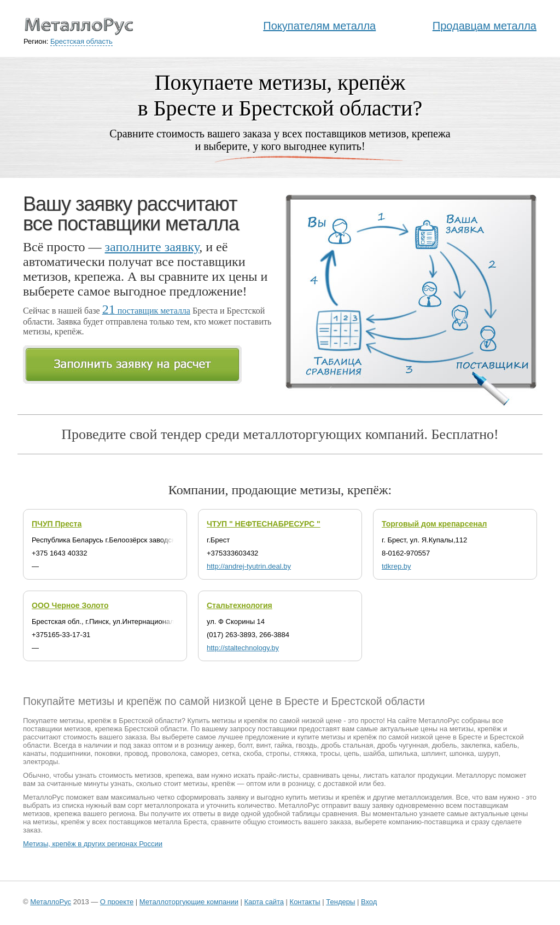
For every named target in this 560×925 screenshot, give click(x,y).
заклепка (476, 745)
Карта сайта (264, 902)
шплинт (433, 753)
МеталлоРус (51, 902)
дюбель (445, 745)
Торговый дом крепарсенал (434, 524)
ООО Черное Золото (70, 605)
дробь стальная (347, 745)
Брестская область (81, 41)
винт (264, 745)
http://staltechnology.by (243, 648)
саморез (204, 753)
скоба (253, 753)
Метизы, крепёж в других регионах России (93, 844)
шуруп (488, 753)
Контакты (305, 902)
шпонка (462, 753)
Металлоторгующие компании (189, 902)
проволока (169, 753)
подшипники (71, 753)
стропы (278, 753)
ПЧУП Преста (57, 524)
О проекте (117, 902)
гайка (283, 745)
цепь (352, 753)
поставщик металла (146, 311)
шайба (374, 753)
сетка (230, 753)
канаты (35, 753)
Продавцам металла (485, 26)
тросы (330, 753)
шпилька (403, 753)
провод (136, 753)
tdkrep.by (396, 566)
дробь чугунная (402, 745)
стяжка (305, 753)
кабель (506, 745)
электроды (40, 762)
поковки (107, 753)
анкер (224, 745)
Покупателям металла (319, 26)
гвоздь (307, 745)
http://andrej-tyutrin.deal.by (249, 566)
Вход (369, 902)
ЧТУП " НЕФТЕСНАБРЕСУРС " (264, 524)
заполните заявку (152, 247)
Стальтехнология (240, 605)
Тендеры (340, 902)
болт (245, 745)
